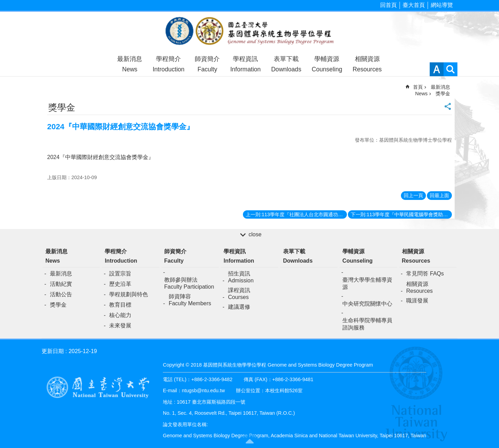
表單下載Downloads (286, 64)
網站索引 (450, 69)
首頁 (418, 87)
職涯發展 (417, 301)
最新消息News (130, 64)
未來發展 (120, 326)
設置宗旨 (120, 274)
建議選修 (239, 307)
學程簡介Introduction (168, 64)
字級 (437, 69)
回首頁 (388, 5)
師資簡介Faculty (207, 64)
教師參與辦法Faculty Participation (189, 283)
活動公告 (61, 294)
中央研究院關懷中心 (367, 304)
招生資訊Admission (241, 277)
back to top (249, 441)
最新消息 (61, 274)
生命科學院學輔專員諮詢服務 (367, 324)
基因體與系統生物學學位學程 (249, 32)
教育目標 (120, 305)
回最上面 (439, 195)
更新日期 (53, 351)
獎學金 (443, 94)
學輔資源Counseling (327, 64)
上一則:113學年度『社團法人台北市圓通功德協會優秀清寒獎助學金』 (296, 214)
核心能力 (120, 315)
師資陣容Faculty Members (190, 300)
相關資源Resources (367, 64)
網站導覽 (442, 5)
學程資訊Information (245, 64)
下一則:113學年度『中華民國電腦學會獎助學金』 (401, 214)
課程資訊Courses (239, 294)
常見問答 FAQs (425, 274)
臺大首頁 (414, 5)
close (255, 234)
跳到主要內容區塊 (4, 4)
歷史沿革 (120, 284)
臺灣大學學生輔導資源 (367, 283)
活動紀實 (61, 284)
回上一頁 (413, 195)
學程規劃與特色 (129, 294)
